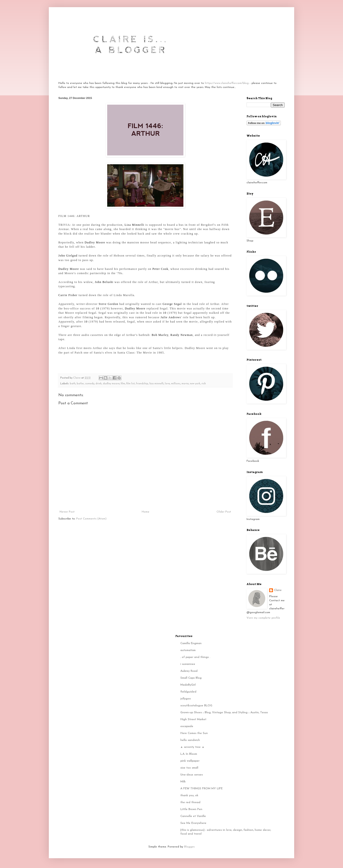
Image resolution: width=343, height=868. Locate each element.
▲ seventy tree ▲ (192, 747)
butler (80, 384)
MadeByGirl (188, 685)
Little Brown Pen (191, 809)
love (167, 384)
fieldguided (188, 692)
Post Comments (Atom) (91, 519)
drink (99, 384)
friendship (142, 384)
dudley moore (111, 384)
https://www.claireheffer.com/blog (227, 83)
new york (195, 384)
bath (73, 384)
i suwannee (188, 664)
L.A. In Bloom (189, 754)
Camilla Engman (191, 643)
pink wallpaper (190, 761)
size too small (189, 768)
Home (146, 512)
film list (131, 384)
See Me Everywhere (193, 823)
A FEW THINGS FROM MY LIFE (201, 789)
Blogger (189, 847)
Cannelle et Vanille (193, 816)
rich (204, 384)
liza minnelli (156, 384)
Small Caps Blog (191, 678)
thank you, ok (189, 796)
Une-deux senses (192, 775)
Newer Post (67, 512)
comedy (90, 384)
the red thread (190, 802)
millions (176, 384)
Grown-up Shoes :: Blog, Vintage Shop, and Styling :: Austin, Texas (224, 713)
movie (185, 384)
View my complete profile (263, 618)
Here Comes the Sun (194, 733)
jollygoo (186, 699)
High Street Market (193, 719)
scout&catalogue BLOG (196, 706)
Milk (183, 782)
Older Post (224, 512)
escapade (187, 726)
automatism (188, 650)
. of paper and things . (195, 657)
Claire (278, 590)
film (123, 384)
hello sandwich (190, 740)
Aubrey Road (189, 671)
